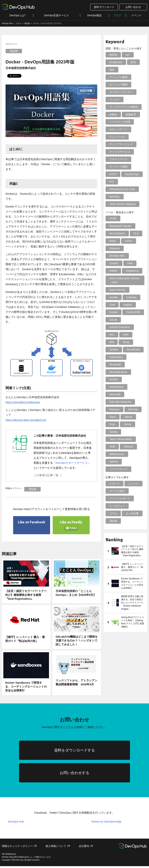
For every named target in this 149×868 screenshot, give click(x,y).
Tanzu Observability (121, 432)
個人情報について (56, 848)
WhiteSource (117, 447)
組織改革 (131, 114)
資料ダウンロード (104, 7)
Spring (127, 417)
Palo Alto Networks (120, 394)
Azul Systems (117, 233)
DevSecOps (132, 174)
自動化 (113, 114)
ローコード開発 (118, 167)
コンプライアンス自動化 (123, 107)
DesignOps (116, 62)
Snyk (112, 417)
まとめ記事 (132, 506)
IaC (127, 55)
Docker (113, 312)
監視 (133, 62)
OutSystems (133, 379)
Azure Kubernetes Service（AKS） (124, 280)
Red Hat (132, 402)
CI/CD (113, 174)
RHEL (113, 241)
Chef (112, 305)
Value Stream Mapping (122, 204)
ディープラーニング (121, 144)
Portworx (114, 402)
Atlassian (115, 248)
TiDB (112, 439)
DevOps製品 (95, 15)
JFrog (126, 342)
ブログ (117, 15)
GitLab (113, 320)
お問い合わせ (133, 7)
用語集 (14, 51)
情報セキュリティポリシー (17, 848)
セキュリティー (118, 129)
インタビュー (117, 498)
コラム (113, 506)
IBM (112, 342)
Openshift (115, 387)
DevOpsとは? (17, 15)
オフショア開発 (118, 85)
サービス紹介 (117, 484)
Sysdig (113, 424)
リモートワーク (118, 159)
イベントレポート (120, 491)
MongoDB (115, 364)
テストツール (117, 137)
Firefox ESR (133, 312)
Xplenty (114, 454)
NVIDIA (114, 379)
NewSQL (114, 197)
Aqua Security (117, 290)
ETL (112, 182)
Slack (112, 409)
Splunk (128, 409)
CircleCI (114, 263)
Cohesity (131, 297)
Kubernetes (116, 357)
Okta (130, 263)
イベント (136, 15)
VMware (128, 439)
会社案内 (84, 848)
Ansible (114, 297)
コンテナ (114, 99)
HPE (125, 335)
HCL (112, 335)
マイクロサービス (120, 152)
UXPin (128, 241)
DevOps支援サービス (57, 15)
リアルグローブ (118, 462)
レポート (114, 476)
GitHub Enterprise (120, 327)
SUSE (113, 218)
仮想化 (113, 55)
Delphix (127, 305)
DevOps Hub (16, 823)
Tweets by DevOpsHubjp (106, 823)
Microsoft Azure (118, 372)
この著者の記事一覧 (46, 475)
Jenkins (114, 349)
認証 (112, 70)
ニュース (133, 476)
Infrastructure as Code (122, 189)
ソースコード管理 (120, 122)
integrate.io (132, 271)
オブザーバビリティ (121, 92)
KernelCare (133, 349)
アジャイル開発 (118, 77)
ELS (136, 233)
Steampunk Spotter (120, 226)
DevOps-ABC (117, 256)
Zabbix (113, 271)
